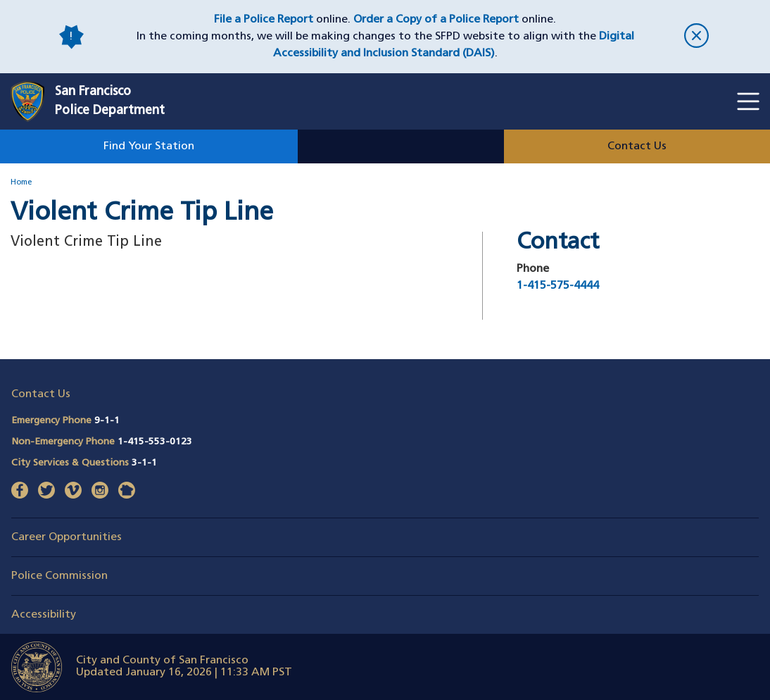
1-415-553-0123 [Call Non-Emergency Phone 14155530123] (155, 442)
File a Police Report (264, 20)
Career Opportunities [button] (67, 537)
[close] (696, 37)
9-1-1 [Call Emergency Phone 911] (107, 421)
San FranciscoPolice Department (110, 101)
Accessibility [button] (44, 615)
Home (21, 183)
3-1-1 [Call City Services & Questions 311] (144, 463)
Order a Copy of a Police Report (436, 20)
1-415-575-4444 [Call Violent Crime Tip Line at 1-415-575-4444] (558, 286)
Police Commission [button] (59, 576)
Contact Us (637, 146)
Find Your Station (149, 146)
